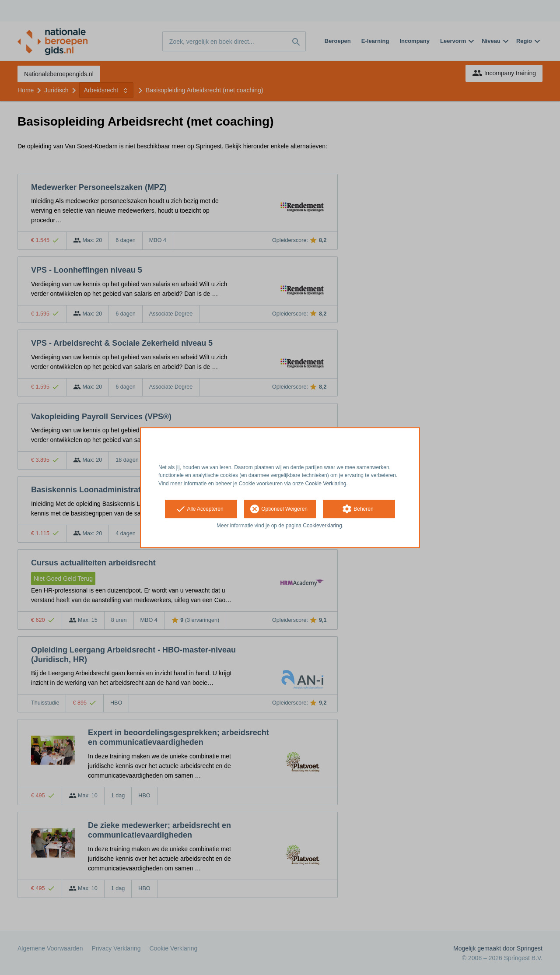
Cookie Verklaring (326, 484)
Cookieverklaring (322, 526)
